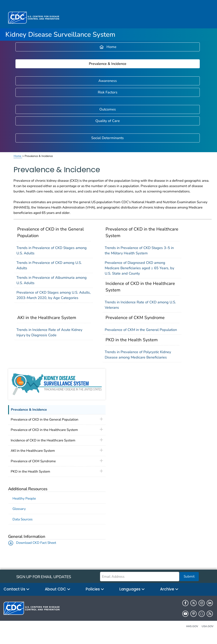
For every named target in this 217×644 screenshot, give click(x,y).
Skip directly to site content (22, 3)
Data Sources (23, 519)
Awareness (108, 81)
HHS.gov (192, 626)
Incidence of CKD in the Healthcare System (140, 287)
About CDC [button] (58, 589)
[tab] (57, 420)
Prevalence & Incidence (108, 64)
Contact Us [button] (17, 589)
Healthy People (25, 498)
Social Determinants (108, 138)
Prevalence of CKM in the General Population (141, 330)
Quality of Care (108, 121)
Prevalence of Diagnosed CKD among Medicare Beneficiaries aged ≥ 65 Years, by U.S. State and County (139, 268)
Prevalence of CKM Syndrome (135, 318)
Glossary (19, 509)
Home (108, 47)
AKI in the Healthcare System (47, 318)
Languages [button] (132, 589)
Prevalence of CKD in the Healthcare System (142, 232)
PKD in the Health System (132, 340)
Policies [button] (95, 589)
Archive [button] (169, 589)
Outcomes (108, 109)
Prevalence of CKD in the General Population (51, 232)
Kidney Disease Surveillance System (60, 35)
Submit (189, 576)
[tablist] (57, 420)
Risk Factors (108, 92)
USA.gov (208, 626)
